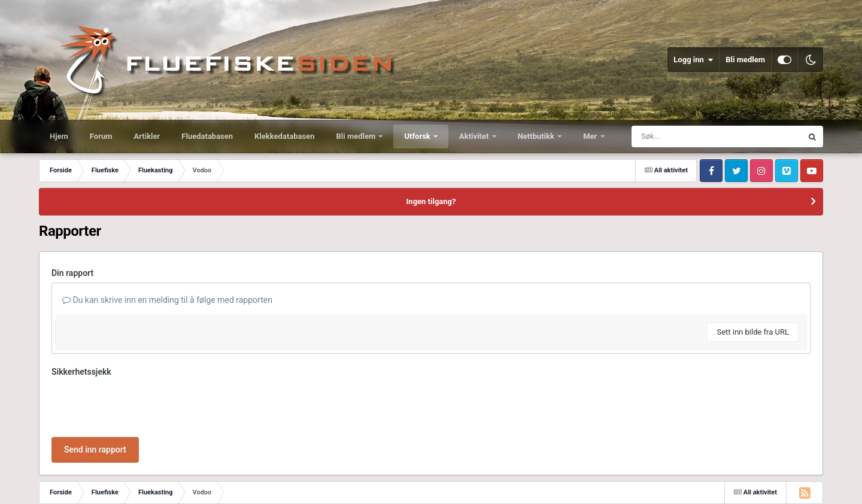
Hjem (59, 136)
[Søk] (688, 136)
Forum (101, 136)
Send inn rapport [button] (95, 403)
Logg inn (693, 60)
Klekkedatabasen (284, 136)
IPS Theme (56, 475)
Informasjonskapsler (202, 486)
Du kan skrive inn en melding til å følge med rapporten (167, 300)
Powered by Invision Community (772, 486)
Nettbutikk (537, 136)
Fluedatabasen (207, 136)
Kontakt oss (140, 486)
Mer (591, 136)
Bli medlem (745, 60)
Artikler (147, 136)
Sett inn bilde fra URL (753, 332)
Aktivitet (475, 136)
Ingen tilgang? (431, 201)
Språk (51, 486)
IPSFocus (99, 475)
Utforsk (418, 136)
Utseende (92, 486)
